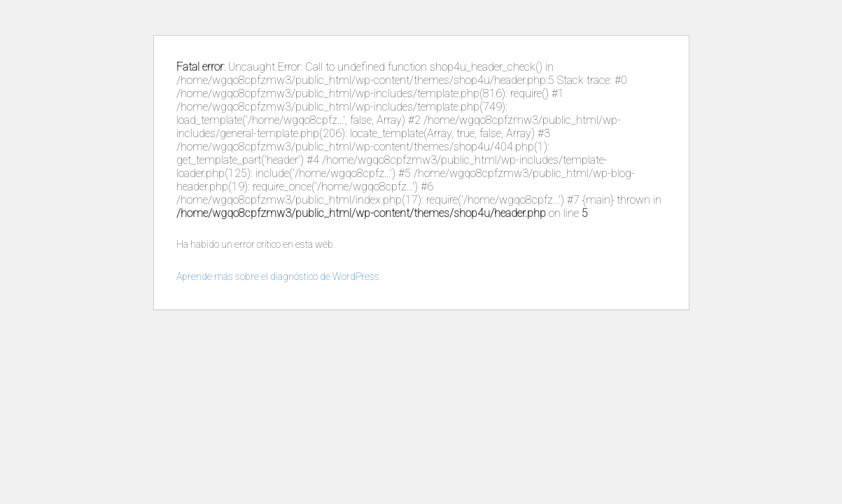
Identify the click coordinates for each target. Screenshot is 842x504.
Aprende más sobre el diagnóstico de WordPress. (279, 276)
